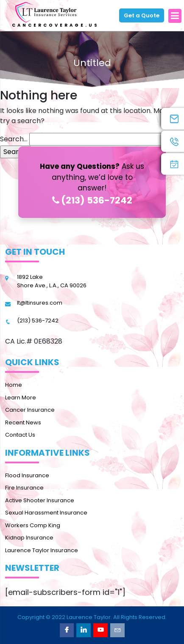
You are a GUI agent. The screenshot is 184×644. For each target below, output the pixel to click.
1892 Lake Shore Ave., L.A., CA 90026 (52, 281)
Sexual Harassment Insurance (46, 513)
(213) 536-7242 (92, 200)
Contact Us (20, 435)
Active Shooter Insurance (40, 500)
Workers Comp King (33, 525)
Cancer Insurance (30, 410)
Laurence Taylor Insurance (42, 550)
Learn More (21, 398)
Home (14, 385)
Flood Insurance (27, 475)
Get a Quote (142, 15)
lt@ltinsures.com (40, 303)
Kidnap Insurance (29, 538)
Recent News (23, 422)
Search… (14, 139)
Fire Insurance (24, 488)
